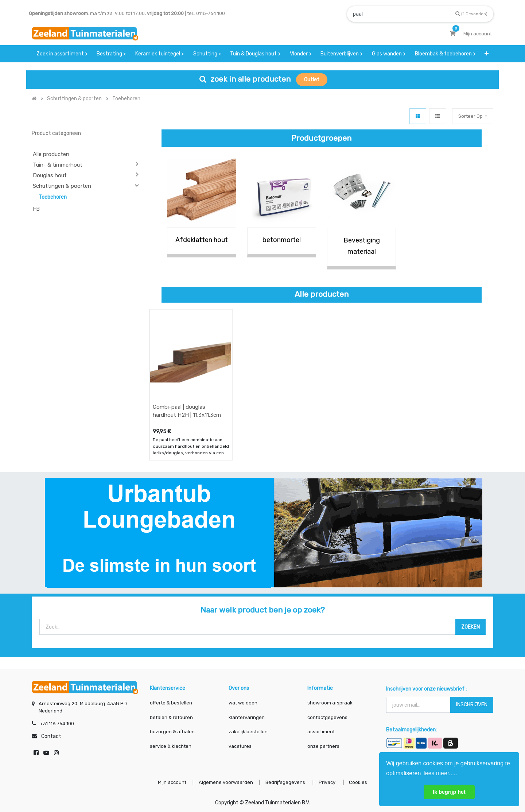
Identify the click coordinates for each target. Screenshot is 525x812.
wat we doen (243, 703)
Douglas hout (50, 175)
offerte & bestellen (172, 703)
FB (36, 209)
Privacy (328, 782)
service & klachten (171, 746)
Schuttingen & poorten (62, 186)
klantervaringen (247, 717)
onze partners (323, 746)
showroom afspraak (330, 703)
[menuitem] (62, 54)
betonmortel (282, 240)
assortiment (321, 732)
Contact (51, 736)
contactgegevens (327, 717)
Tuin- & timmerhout (58, 165)
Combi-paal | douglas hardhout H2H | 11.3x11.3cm (187, 411)
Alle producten (51, 154)
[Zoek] (471, 14)
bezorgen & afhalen (172, 732)
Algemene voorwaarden (226, 782)
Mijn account (172, 782)
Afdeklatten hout (202, 240)
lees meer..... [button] (440, 773)
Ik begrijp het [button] (449, 792)
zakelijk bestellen (248, 732)
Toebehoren (53, 197)
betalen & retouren (171, 717)
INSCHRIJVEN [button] (472, 705)
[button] (487, 54)
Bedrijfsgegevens (286, 782)
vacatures (240, 746)
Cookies (358, 782)
